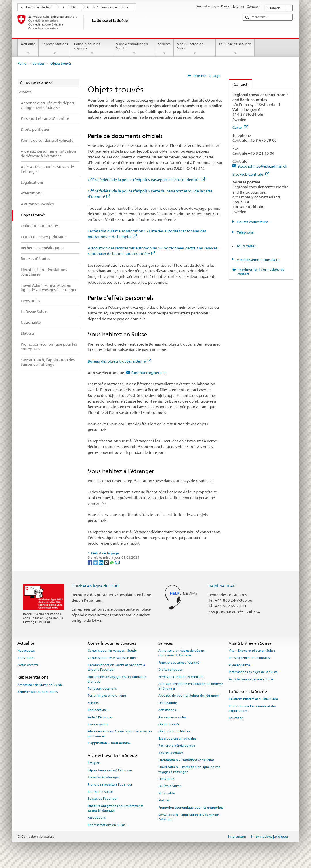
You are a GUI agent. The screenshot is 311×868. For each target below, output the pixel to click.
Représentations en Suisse (107, 825)
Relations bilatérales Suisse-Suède (253, 699)
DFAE (72, 7)
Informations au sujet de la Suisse (253, 672)
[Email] (117, 562)
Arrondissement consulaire (258, 260)
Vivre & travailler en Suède (134, 49)
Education (236, 718)
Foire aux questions (102, 689)
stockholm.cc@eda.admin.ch (262, 166)
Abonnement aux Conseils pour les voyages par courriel (120, 734)
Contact (238, 84)
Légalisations (168, 703)
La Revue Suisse (170, 786)
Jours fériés (246, 246)
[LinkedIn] (101, 562)
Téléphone (245, 232)
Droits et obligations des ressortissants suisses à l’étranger (115, 809)
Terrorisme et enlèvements (107, 696)
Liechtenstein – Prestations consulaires (186, 760)
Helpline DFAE (222, 586)
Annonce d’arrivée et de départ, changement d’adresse (182, 653)
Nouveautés (26, 651)
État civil (164, 800)
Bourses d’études (171, 753)
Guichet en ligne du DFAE (96, 586)
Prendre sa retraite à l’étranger (110, 785)
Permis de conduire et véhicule (181, 677)
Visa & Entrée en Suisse (195, 49)
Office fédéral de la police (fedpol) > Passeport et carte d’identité (147, 180)
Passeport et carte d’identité (179, 663)
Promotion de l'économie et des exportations (252, 709)
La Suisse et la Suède (235, 49)
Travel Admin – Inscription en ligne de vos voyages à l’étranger (189, 770)
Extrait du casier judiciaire (177, 739)
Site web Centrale (251, 174)
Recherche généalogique (177, 746)
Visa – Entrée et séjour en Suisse (252, 651)
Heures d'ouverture (252, 222)
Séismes (93, 703)
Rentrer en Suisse (100, 792)
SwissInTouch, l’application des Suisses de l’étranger (189, 817)
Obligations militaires (174, 732)
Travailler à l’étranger (103, 777)
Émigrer (94, 763)
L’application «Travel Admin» (109, 743)
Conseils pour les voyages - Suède (112, 651)
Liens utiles (166, 779)
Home (22, 64)
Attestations (167, 710)
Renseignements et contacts (249, 658)
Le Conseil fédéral (39, 7)
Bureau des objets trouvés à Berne (119, 361)
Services (164, 49)
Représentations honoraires (37, 692)
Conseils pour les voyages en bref (112, 658)
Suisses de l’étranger (103, 799)
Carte (240, 127)
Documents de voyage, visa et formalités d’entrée (117, 679)
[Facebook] (90, 562)
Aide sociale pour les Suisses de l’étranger (189, 696)
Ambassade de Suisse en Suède (40, 685)
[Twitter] (96, 562)
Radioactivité (97, 710)
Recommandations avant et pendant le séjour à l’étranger (116, 667)
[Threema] (107, 562)
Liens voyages (98, 724)
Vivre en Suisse (239, 665)
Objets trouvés (169, 724)
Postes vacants (27, 665)
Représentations (55, 49)
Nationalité (166, 793)
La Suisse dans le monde (110, 7)
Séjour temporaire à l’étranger (110, 771)
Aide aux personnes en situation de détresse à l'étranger (191, 686)
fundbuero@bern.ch (149, 373)
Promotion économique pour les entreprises (191, 808)
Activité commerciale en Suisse (251, 680)
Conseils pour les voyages (92, 49)
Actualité (28, 49)
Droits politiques (170, 670)
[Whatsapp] (112, 562)
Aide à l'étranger (100, 717)
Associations (97, 818)
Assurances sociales (172, 717)
